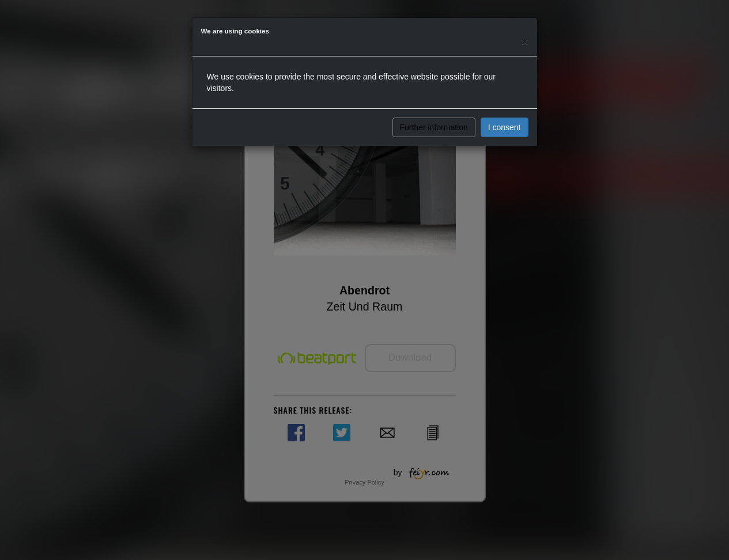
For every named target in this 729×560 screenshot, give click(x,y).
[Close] (524, 41)
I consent (505, 127)
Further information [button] (434, 127)
